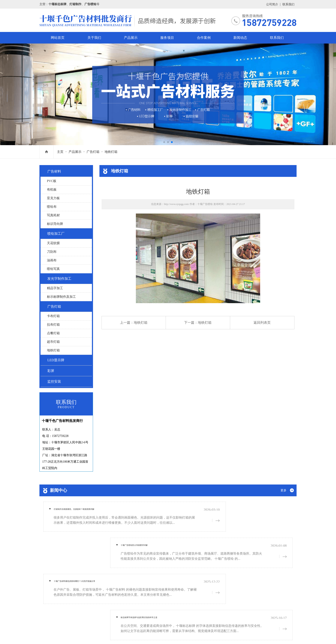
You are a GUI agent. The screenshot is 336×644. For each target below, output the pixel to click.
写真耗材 (53, 215)
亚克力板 (53, 198)
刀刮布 (52, 252)
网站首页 (58, 38)
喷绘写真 (53, 269)
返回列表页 (262, 323)
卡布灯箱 (53, 316)
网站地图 (87, 635)
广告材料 (54, 171)
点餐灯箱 (53, 333)
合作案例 (204, 38)
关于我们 (94, 38)
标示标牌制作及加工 (61, 297)
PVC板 (52, 181)
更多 (283, 490)
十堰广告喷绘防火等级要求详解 (207, 511)
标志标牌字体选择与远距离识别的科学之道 (217, 544)
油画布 (52, 260)
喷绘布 (52, 207)
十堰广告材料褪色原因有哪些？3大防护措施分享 (90, 544)
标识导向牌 (55, 224)
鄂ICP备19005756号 (66, 635)
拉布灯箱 (53, 325)
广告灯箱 (93, 152)
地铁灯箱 (111, 152)
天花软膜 (53, 243)
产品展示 (131, 38)
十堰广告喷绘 (205, 204)
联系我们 (288, 4)
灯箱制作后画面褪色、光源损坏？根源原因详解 (89, 511)
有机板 (52, 190)
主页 (60, 152)
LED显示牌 (56, 360)
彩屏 (51, 371)
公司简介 (272, 4)
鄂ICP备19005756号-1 (72, 618)
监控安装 (54, 381)
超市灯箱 (53, 342)
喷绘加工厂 (56, 234)
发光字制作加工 (59, 279)
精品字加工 (55, 288)
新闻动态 (240, 38)
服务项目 (167, 38)
